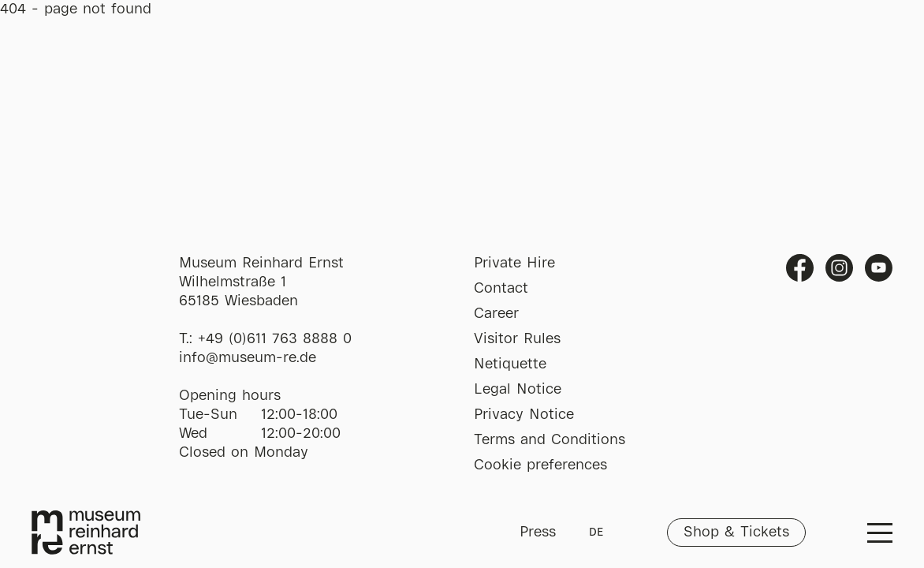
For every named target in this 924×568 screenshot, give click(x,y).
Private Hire (514, 263)
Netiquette (510, 364)
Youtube (879, 268)
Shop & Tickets (736, 532)
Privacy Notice (524, 415)
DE (596, 532)
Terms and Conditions (550, 440)
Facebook (800, 268)
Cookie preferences (540, 465)
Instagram (839, 268)
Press (538, 532)
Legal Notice (518, 390)
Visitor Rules (517, 339)
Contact (501, 289)
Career (496, 314)
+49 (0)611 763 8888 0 (275, 339)
